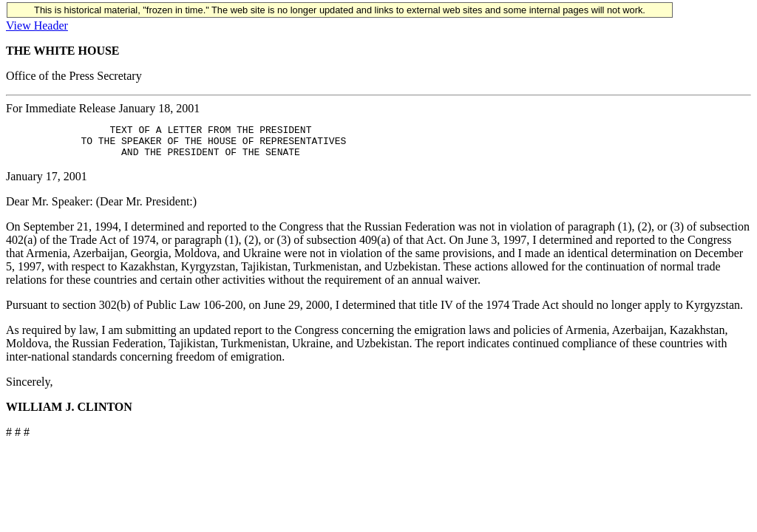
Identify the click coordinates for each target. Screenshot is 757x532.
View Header (37, 25)
